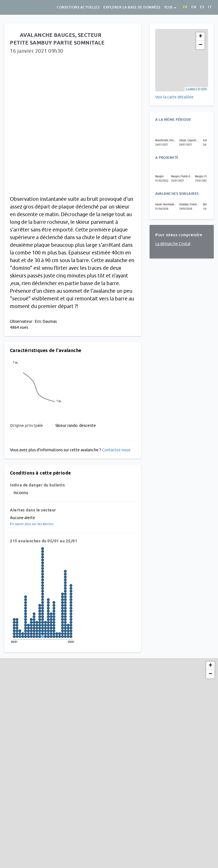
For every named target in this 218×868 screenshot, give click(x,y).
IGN (204, 89)
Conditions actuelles (78, 7)
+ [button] (201, 37)
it (210, 7)
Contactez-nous (116, 450)
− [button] (201, 45)
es (202, 7)
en (194, 7)
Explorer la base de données (132, 7)
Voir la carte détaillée (174, 97)
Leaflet (191, 89)
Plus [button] (170, 7)
